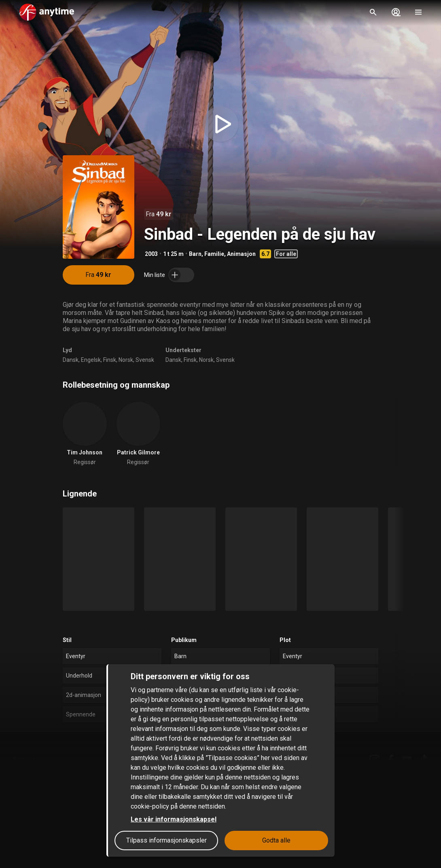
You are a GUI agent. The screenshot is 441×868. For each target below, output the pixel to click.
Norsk (126, 360)
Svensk (145, 360)
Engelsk (91, 360)
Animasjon (241, 254)
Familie (214, 254)
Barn (195, 254)
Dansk (71, 360)
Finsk (110, 360)
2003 (151, 254)
